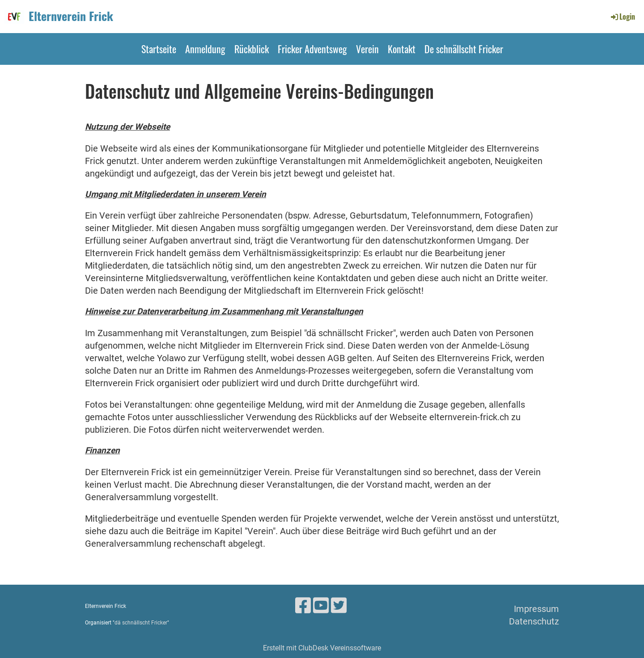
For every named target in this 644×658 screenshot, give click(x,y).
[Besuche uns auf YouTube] (321, 606)
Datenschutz (534, 621)
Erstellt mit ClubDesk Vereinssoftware (322, 648)
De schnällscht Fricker (464, 49)
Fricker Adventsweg (312, 49)
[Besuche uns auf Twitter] (339, 606)
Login (622, 17)
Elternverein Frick (71, 16)
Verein (367, 49)
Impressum (536, 609)
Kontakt (402, 49)
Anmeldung (205, 49)
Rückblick (252, 49)
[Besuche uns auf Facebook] (303, 606)
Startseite (159, 49)
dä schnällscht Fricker (141, 623)
